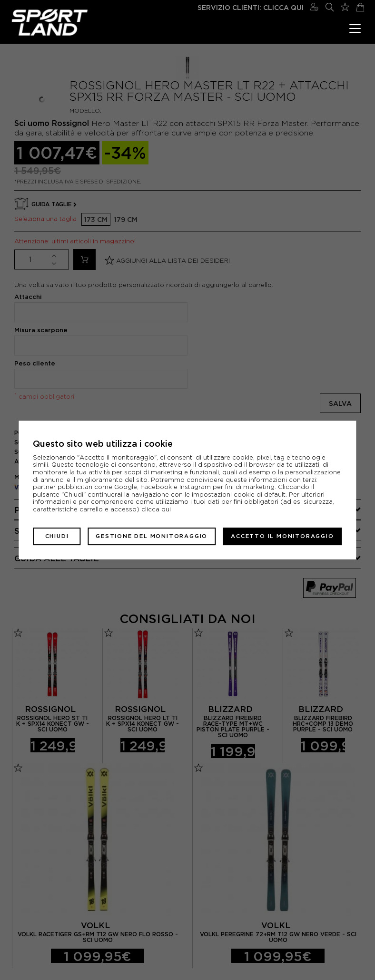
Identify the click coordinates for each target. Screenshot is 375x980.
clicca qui (156, 509)
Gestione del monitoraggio (152, 536)
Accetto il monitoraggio (282, 536)
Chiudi (57, 536)
